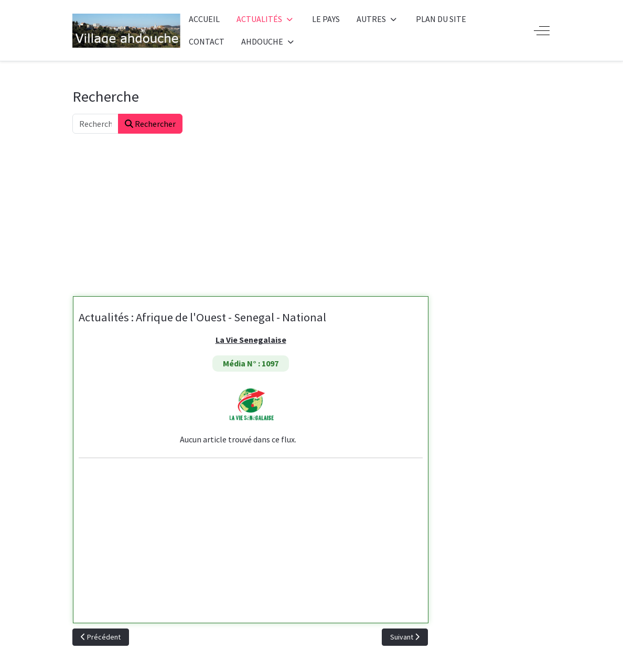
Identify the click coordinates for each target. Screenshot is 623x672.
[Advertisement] (311, 212)
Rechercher (150, 124)
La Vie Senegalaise (251, 340)
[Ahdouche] (126, 31)
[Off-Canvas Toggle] (542, 30)
